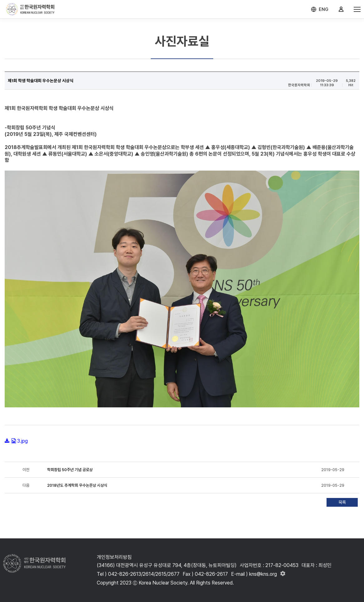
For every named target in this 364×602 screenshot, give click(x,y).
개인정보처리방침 (114, 557)
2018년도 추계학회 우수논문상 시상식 (77, 485)
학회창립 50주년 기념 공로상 (70, 470)
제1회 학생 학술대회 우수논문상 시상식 (41, 81)
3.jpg (22, 441)
